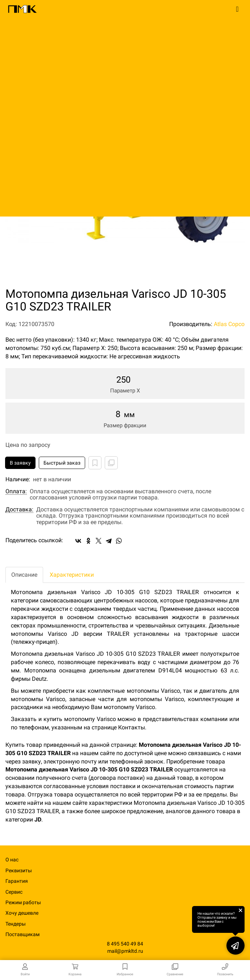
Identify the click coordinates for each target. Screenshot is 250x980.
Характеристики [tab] (72, 575)
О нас (12, 860)
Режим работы (23, 902)
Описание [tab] (24, 575)
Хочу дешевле (22, 913)
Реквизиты (19, 870)
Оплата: (16, 491)
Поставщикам (22, 934)
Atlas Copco (229, 324)
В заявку (20, 463)
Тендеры (16, 924)
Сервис (14, 892)
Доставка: (19, 510)
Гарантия (17, 881)
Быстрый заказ (62, 463)
